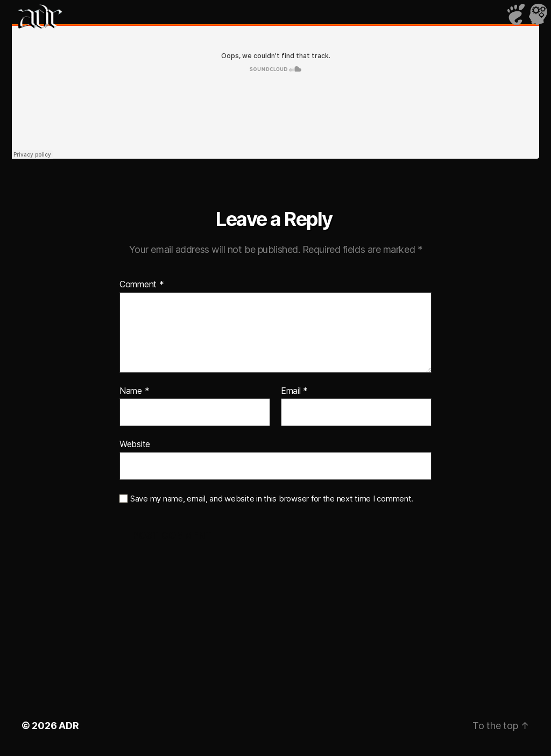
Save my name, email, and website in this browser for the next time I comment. (272, 499)
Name (134, 391)
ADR (69, 726)
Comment (142, 285)
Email (294, 391)
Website (135, 444)
